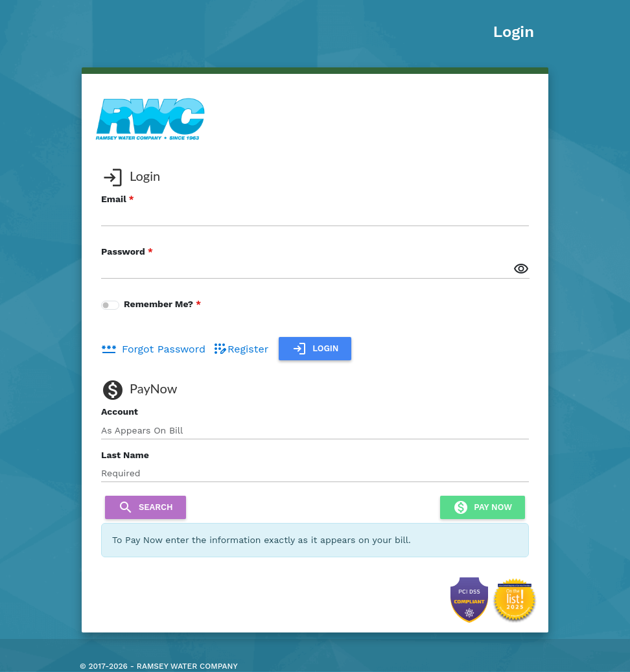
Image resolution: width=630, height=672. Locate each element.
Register (240, 349)
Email (114, 199)
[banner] (151, 119)
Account (120, 411)
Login (514, 32)
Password (123, 251)
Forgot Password (153, 349)
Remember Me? (158, 304)
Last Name (125, 455)
